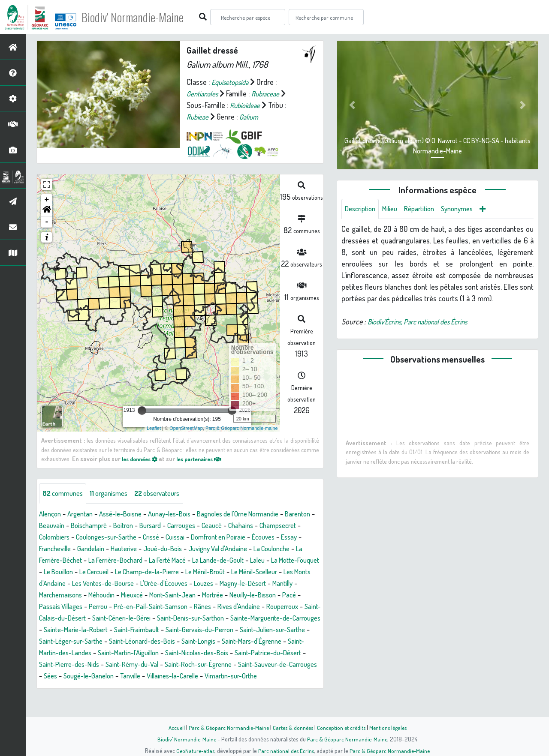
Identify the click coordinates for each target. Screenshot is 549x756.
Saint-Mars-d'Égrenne (271, 653)
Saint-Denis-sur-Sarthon (147, 630)
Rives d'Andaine (175, 618)
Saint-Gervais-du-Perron (187, 642)
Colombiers (104, 537)
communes (65, 494)
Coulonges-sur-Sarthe (162, 537)
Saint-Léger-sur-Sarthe (74, 653)
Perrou (303, 607)
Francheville (113, 549)
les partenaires (207, 459)
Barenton (53, 526)
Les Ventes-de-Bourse (278, 584)
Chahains (294, 526)
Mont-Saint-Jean (96, 607)
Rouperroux (223, 618)
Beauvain (87, 526)
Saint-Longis (213, 653)
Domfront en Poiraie (286, 537)
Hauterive (188, 549)
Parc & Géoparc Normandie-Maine (226, 727)
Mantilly (196, 595)
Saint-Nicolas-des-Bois (230, 665)
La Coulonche (95, 561)
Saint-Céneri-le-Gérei (71, 630)
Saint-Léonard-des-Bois (152, 653)
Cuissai (238, 537)
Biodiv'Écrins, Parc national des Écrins (424, 322)
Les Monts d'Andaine (206, 584)
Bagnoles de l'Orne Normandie (257, 514)
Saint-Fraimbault (119, 642)
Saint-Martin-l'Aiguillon (155, 665)
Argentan (84, 514)
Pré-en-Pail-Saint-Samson (79, 618)
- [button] (47, 222)
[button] (47, 211)
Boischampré (128, 526)
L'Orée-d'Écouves (65, 595)
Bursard (195, 526)
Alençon (51, 514)
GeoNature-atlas (194, 750)
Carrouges (229, 526)
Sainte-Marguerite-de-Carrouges (240, 630)
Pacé (225, 607)
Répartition (427, 209)
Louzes (109, 595)
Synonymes (468, 209)
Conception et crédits (342, 727)
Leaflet (154, 428)
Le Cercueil (234, 572)
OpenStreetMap (186, 428)
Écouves (52, 549)
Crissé (212, 537)
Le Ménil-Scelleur (142, 584)
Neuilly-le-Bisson (185, 607)
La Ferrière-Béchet (151, 561)
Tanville (210, 688)
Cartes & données (292, 727)
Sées (123, 688)
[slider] (142, 411)
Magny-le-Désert (152, 595)
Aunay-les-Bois (182, 514)
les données (142, 459)
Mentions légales (391, 727)
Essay (80, 549)
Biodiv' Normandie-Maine (141, 17)
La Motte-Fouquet (143, 572)
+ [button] (47, 200)
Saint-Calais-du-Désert (282, 618)
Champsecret (60, 537)
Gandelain (152, 549)
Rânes (135, 618)
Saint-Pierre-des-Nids (110, 676)
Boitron (165, 526)
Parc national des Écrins (286, 750)
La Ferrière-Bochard (216, 561)
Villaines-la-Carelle (256, 688)
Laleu (102, 572)
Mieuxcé (51, 607)
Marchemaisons (238, 595)
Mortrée (140, 607)
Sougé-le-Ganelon (164, 688)
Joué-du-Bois (230, 549)
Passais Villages (262, 607)
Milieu (395, 209)
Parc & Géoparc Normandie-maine (242, 428)
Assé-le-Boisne (128, 514)
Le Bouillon (194, 572)
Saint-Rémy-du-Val (178, 676)
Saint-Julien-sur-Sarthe (266, 642)
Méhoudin (283, 595)
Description (362, 209)
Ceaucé (263, 526)
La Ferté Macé (274, 561)
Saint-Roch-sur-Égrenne (250, 676)
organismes (115, 494)
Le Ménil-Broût (86, 584)
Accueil (172, 727)
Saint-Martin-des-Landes (77, 665)
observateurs (168, 494)
